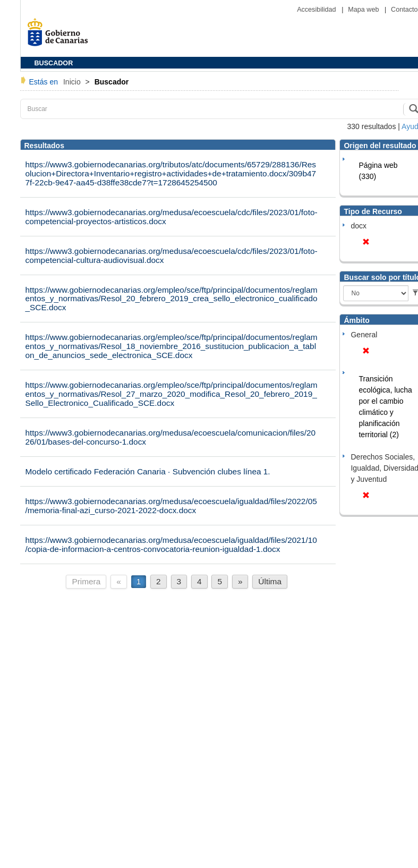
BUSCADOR (54, 63)
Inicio (73, 82)
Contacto (404, 10)
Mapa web (364, 10)
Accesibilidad (317, 10)
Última (270, 581)
